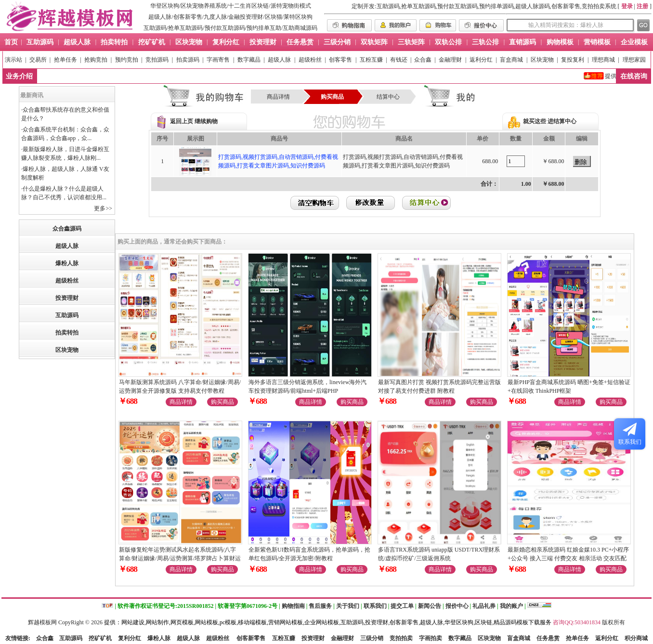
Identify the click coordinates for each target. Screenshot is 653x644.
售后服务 (320, 606)
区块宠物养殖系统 (204, 6)
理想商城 (603, 60)
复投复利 (573, 60)
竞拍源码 (157, 60)
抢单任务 (65, 60)
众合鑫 (423, 60)
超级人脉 (160, 17)
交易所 (38, 60)
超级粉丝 (310, 60)
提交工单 (402, 606)
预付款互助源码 (225, 28)
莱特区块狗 (298, 17)
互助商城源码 (300, 28)
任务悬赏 (548, 638)
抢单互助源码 (185, 28)
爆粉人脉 (67, 263)
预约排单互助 (264, 28)
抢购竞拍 (96, 60)
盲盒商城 (511, 60)
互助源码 (155, 28)
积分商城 (636, 638)
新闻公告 (430, 606)
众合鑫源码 (67, 229)
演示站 (13, 60)
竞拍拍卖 (401, 638)
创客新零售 (188, 17)
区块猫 (274, 17)
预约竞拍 (127, 60)
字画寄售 (218, 60)
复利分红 (130, 638)
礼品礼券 (484, 606)
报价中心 (457, 606)
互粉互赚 (371, 60)
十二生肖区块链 (248, 6)
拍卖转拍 (67, 333)
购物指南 (293, 606)
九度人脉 (215, 17)
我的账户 (511, 606)
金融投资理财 (246, 17)
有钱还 (399, 60)
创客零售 (340, 60)
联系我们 (375, 606)
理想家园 (634, 60)
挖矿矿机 (100, 638)
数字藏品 (249, 60)
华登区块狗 (165, 6)
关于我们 (348, 606)
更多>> (103, 208)
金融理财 (450, 60)
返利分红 (481, 60)
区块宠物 (542, 60)
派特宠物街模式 (291, 6)
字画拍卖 (431, 638)
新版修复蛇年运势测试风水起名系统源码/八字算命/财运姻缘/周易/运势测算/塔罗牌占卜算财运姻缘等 (180, 558)
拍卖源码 (188, 60)
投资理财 (67, 298)
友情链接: (18, 638)
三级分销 (372, 638)
